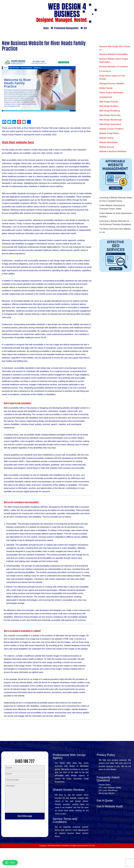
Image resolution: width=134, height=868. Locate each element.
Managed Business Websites (112, 84)
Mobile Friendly (106, 89)
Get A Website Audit (110, 826)
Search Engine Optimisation (112, 93)
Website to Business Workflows (113, 153)
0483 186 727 (25, 780)
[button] (10, 863)
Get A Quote (105, 820)
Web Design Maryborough (111, 121)
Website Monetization (109, 144)
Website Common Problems (112, 130)
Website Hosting (106, 139)
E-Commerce (105, 72)
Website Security (107, 148)
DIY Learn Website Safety (110, 807)
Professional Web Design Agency (69, 776)
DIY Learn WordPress (108, 810)
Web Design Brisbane (109, 107)
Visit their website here (18, 142)
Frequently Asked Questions (108, 798)
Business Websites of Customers (114, 67)
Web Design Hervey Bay (110, 116)
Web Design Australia (109, 103)
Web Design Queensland (110, 126)
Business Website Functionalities (114, 55)
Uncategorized (106, 98)
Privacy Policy (106, 774)
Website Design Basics (109, 135)
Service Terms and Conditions (65, 840)
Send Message (25, 835)
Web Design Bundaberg (110, 112)
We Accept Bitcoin (107, 813)
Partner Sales (105, 804)
